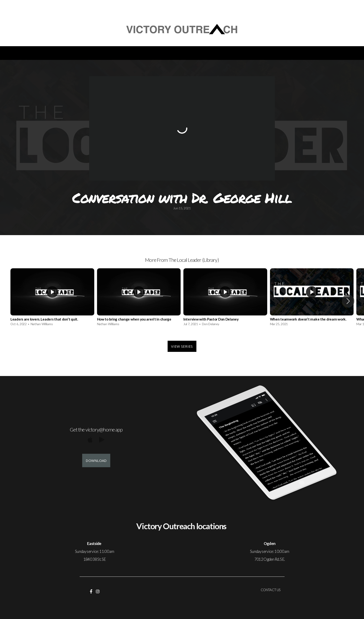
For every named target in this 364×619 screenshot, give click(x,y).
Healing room (307, 53)
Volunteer (163, 53)
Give (194, 53)
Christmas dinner (115, 53)
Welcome (38, 53)
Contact (224, 53)
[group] (52, 298)
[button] (348, 301)
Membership (263, 53)
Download (96, 460)
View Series (182, 346)
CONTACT (268, 590)
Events (73, 53)
